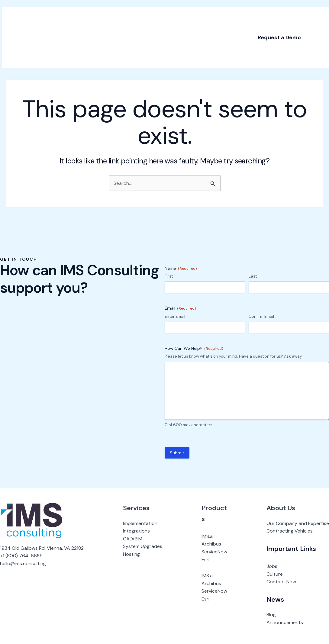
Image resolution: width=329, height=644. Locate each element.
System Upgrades (143, 546)
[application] (94, 15)
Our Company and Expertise (298, 523)
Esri (205, 560)
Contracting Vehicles (290, 531)
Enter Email (175, 316)
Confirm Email (261, 316)
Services (136, 508)
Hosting (131, 554)
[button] (277, 30)
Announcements (285, 622)
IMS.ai (208, 536)
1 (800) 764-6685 (23, 556)
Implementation (140, 523)
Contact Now (281, 582)
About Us (281, 508)
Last (253, 276)
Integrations (136, 531)
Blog (271, 615)
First (169, 276)
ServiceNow (214, 552)
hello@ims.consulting (23, 563)
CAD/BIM (133, 539)
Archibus (211, 544)
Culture (275, 574)
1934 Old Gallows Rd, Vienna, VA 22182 (42, 548)
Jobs (272, 566)
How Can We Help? (194, 348)
